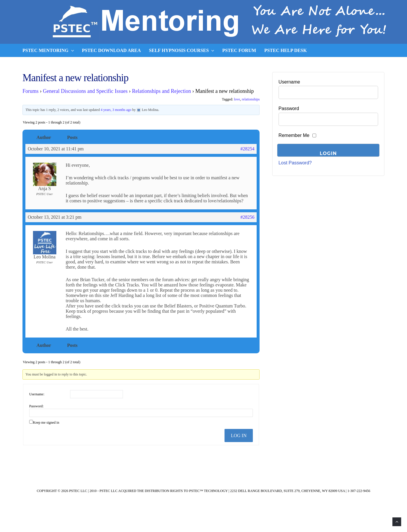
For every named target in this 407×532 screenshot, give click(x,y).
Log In (239, 435)
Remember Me (294, 135)
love (237, 99)
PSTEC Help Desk (286, 50)
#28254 (247, 149)
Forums (31, 91)
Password (289, 108)
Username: (37, 394)
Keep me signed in (46, 423)
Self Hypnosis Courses (181, 51)
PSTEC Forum (239, 50)
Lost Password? (295, 163)
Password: (36, 406)
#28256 (247, 217)
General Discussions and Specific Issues (85, 91)
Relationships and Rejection (161, 91)
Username (289, 82)
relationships (251, 99)
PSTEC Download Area (112, 50)
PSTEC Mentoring (48, 51)
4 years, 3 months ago (116, 110)
